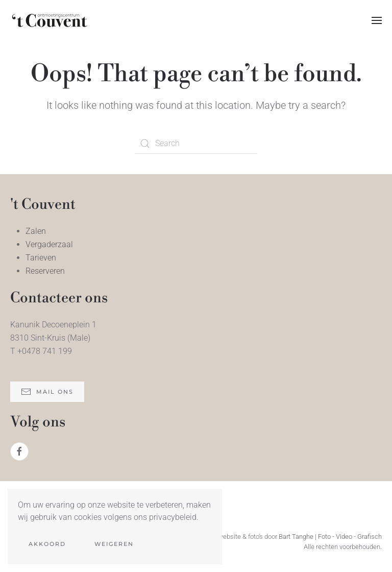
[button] (377, 20)
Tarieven (41, 258)
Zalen (36, 231)
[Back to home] (50, 20)
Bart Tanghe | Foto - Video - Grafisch (330, 537)
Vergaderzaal (49, 244)
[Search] (196, 144)
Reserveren (45, 271)
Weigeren (114, 544)
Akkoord (47, 544)
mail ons (47, 392)
